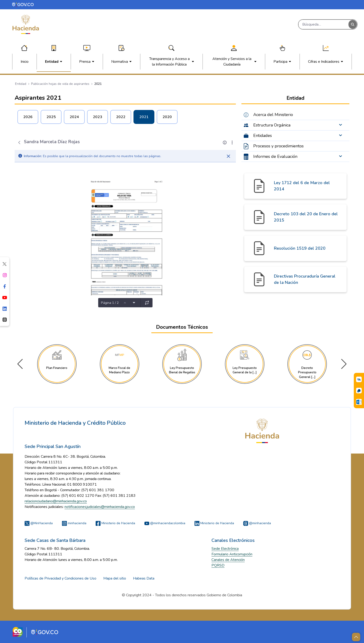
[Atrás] (19, 143)
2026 (28, 117)
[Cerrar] (228, 156)
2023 (97, 117)
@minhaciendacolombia (165, 523)
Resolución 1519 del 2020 (300, 248)
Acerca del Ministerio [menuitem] (273, 115)
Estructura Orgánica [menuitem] (272, 125)
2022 (121, 117)
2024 (74, 117)
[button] (344, 364)
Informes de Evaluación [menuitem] (275, 156)
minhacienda (74, 523)
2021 (144, 117)
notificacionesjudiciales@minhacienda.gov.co (100, 507)
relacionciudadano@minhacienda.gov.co (56, 501)
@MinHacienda (39, 523)
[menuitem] (25, 62)
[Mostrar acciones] (232, 143)
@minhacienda (257, 523)
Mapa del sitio (115, 578)
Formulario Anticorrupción (232, 554)
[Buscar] (323, 24)
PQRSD (218, 565)
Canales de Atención (228, 560)
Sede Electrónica (225, 549)
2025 (51, 117)
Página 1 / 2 (110, 303)
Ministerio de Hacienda (115, 523)
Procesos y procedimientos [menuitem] (278, 146)
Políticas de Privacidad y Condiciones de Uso (60, 578)
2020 (167, 117)
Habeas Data (144, 578)
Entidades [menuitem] (263, 136)
